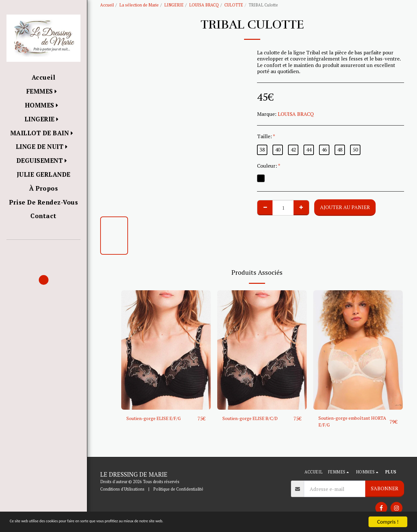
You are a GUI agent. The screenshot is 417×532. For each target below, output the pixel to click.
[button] (43, 249)
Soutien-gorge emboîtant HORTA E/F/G (347, 422)
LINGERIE (174, 5)
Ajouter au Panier (345, 207)
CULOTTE (234, 5)
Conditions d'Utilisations (122, 489)
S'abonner (385, 489)
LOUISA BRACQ (204, 5)
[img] (166, 350)
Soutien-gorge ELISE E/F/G (157, 418)
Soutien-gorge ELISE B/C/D (253, 418)
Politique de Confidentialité (178, 489)
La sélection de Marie (139, 5)
